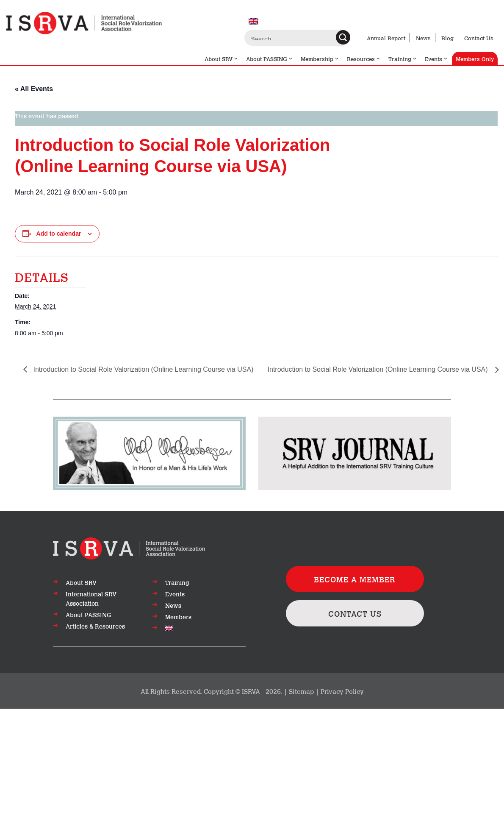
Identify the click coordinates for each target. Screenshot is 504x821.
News (423, 38)
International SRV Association (91, 598)
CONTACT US (355, 613)
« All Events (34, 89)
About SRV (222, 58)
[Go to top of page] (129, 548)
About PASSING (270, 58)
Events (436, 58)
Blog (447, 38)
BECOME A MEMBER (355, 579)
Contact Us (479, 38)
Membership (320, 58)
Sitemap (301, 691)
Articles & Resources (95, 626)
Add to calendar (59, 234)
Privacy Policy (342, 691)
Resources (364, 58)
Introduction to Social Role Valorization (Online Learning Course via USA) (142, 369)
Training (403, 58)
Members (178, 617)
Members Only (475, 58)
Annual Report (386, 38)
